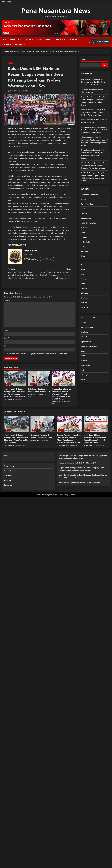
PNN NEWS (13, 91)
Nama (7, 330)
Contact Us (20, 44)
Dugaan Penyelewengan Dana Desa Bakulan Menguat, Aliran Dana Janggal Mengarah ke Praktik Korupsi (62, 394)
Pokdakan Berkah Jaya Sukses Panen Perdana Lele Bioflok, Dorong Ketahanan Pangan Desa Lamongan (94, 165)
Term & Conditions (11, 471)
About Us (7, 480)
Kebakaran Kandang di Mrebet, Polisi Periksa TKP (39, 390)
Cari (83, 59)
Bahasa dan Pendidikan (89, 195)
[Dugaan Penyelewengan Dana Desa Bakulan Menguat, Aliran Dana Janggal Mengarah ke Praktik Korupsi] (64, 379)
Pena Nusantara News (56, 11)
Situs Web (7, 346)
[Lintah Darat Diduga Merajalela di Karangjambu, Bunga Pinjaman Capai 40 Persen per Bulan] (96, 424)
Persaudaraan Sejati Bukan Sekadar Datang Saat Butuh (79, 483)
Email (6, 338)
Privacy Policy (9, 466)
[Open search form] (89, 42)
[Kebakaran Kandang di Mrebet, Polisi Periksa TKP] (39, 379)
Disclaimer (8, 476)
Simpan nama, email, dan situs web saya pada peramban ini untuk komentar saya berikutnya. (37, 354)
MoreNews (62, 495)
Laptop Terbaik (86, 218)
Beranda (7, 51)
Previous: (23, 274)
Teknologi (60, 39)
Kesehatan (72, 39)
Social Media (85, 242)
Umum (12, 39)
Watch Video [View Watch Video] (100, 42)
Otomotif (8, 44)
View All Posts (47, 259)
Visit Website (31, 259)
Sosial (21, 39)
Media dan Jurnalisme (89, 223)
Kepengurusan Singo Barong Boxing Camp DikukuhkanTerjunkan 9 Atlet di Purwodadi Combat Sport (94, 130)
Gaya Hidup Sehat (87, 204)
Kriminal (48, 39)
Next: (55, 274)
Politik (39, 39)
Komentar (8, 301)
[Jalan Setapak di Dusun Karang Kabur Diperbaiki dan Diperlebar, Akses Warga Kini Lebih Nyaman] (15, 379)
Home (4, 39)
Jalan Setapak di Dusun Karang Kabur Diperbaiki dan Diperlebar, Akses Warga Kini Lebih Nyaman (15, 393)
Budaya (30, 39)
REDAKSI (84, 237)
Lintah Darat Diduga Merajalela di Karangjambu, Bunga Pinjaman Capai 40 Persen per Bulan (93, 112)
